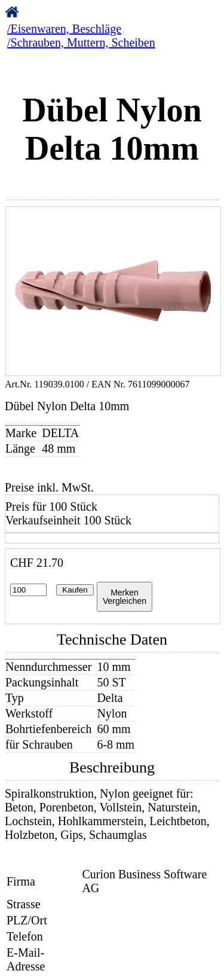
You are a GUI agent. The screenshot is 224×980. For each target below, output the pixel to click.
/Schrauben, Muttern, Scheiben (81, 42)
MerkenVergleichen (125, 597)
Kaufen (75, 590)
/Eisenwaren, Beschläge (64, 29)
